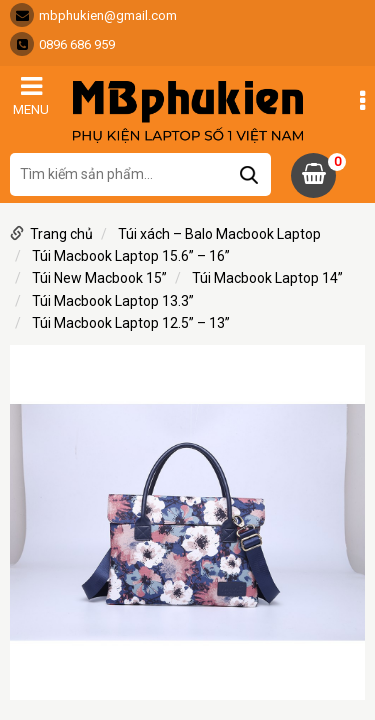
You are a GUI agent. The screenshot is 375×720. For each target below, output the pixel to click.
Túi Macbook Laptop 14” (267, 278)
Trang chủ (61, 234)
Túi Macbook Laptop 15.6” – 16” (131, 256)
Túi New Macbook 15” (99, 278)
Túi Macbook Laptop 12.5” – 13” (131, 323)
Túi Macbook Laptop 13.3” (113, 301)
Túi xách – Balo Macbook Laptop (219, 234)
